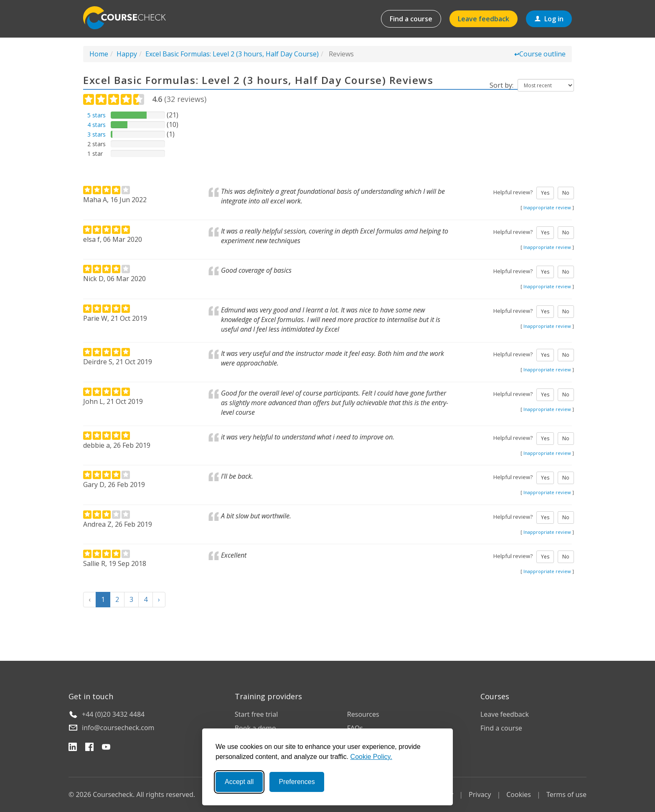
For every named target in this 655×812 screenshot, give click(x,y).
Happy (127, 54)
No (566, 193)
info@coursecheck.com (118, 728)
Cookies (519, 794)
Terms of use (566, 794)
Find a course (411, 19)
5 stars (96, 115)
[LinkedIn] (73, 748)
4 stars (96, 125)
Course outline (540, 54)
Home (99, 54)
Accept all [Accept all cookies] (239, 782)
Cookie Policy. (371, 757)
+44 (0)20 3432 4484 (113, 714)
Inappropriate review (547, 207)
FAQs (355, 728)
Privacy (480, 794)
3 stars (96, 134)
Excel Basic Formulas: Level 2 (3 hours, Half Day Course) (232, 54)
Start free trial (256, 714)
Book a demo (255, 728)
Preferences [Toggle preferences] (297, 782)
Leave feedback (484, 19)
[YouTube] (106, 748)
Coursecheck (129, 18)
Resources (363, 714)
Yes (545, 193)
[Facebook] (89, 748)
